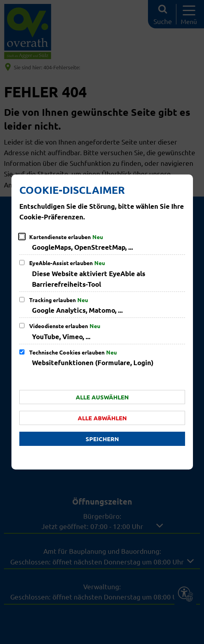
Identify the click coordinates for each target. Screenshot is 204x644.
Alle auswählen (102, 397)
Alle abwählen (102, 418)
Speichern (102, 439)
